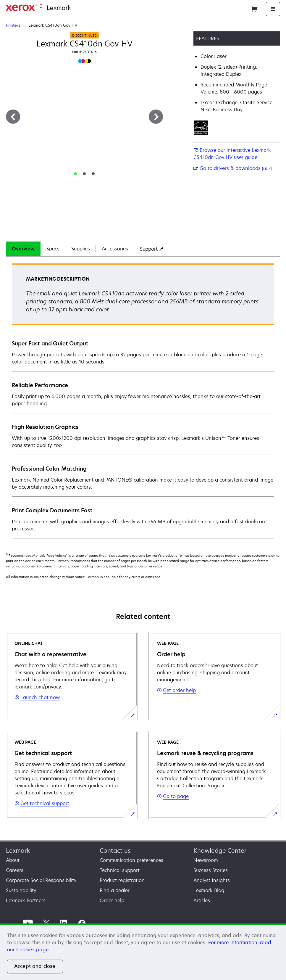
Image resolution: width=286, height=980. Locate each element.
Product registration (122, 880)
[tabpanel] (143, 401)
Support (152, 249)
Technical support (120, 870)
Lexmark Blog (209, 890)
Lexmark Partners (26, 900)
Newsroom (206, 860)
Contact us (115, 851)
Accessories (115, 249)
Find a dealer (115, 890)
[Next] (156, 117)
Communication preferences (131, 860)
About (13, 860)
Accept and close (35, 966)
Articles (202, 900)
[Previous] (13, 117)
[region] (143, 952)
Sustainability (21, 890)
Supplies (81, 249)
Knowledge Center (220, 851)
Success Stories (211, 870)
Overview (23, 249)
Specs (53, 249)
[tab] (75, 174)
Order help (112, 900)
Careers (15, 870)
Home (76, 8)
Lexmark (18, 851)
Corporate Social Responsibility (41, 880)
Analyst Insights (212, 880)
